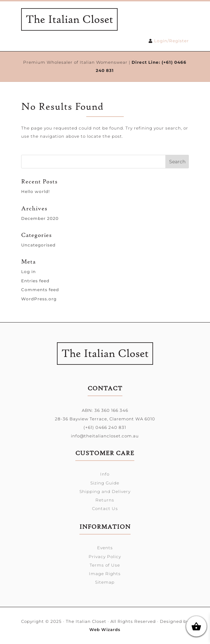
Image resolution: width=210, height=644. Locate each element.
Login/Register (171, 41)
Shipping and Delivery (105, 491)
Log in (28, 272)
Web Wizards (105, 630)
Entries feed (35, 281)
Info (105, 474)
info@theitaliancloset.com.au (105, 436)
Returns (105, 500)
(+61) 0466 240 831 (105, 427)
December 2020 (40, 218)
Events (105, 548)
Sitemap (105, 582)
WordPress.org (39, 299)
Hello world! (35, 191)
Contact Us (105, 508)
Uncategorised (38, 245)
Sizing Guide (105, 483)
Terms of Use (105, 565)
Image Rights (105, 574)
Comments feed (40, 290)
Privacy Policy (105, 557)
